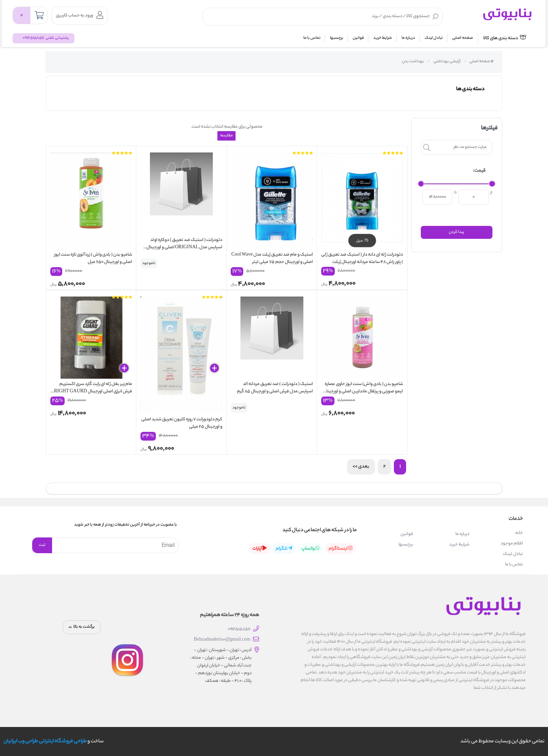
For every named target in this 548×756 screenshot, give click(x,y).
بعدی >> (361, 466)
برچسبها (337, 38)
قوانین (358, 38)
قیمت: (479, 171)
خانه (519, 532)
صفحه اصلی (463, 38)
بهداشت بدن (413, 62)
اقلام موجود (512, 543)
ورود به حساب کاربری (80, 15)
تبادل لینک (434, 38)
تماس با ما (312, 38)
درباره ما (408, 38)
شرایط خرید (383, 38)
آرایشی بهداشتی (447, 62)
